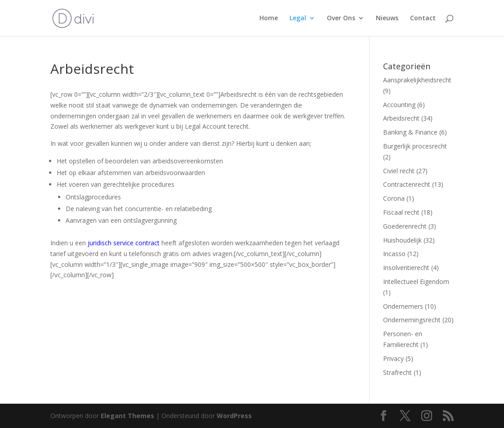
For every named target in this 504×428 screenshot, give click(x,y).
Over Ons (341, 18)
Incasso (394, 254)
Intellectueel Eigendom (416, 282)
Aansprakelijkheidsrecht (417, 80)
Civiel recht (399, 171)
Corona (394, 198)
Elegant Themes (127, 416)
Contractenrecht (407, 184)
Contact (423, 18)
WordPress (234, 416)
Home (269, 18)
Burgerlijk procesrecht (415, 146)
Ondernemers (403, 306)
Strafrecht (397, 372)
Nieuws (387, 18)
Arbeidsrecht (401, 118)
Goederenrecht (405, 226)
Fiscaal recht (401, 212)
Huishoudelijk (402, 240)
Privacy (393, 358)
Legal (298, 18)
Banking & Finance (410, 132)
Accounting (399, 105)
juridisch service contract (124, 243)
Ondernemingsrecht (412, 320)
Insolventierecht (406, 268)
